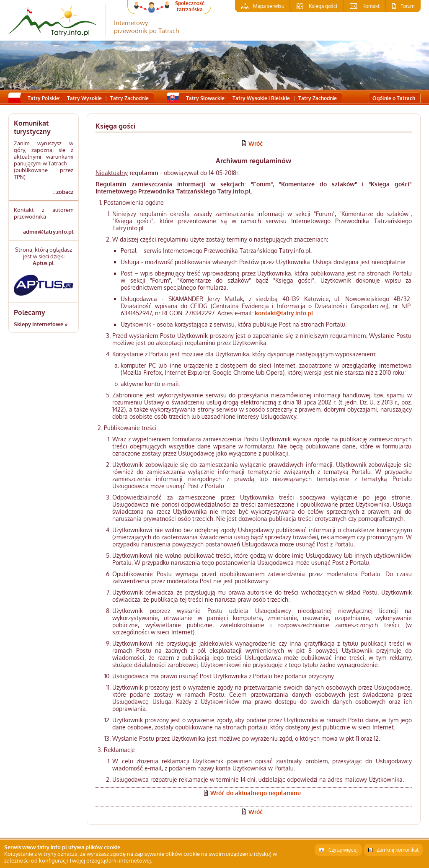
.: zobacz (63, 192)
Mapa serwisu (269, 6)
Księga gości (323, 6)
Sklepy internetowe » (41, 324)
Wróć (256, 143)
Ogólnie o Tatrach (394, 98)
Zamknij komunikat (398, 850)
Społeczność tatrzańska (190, 6)
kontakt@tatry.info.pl (284, 313)
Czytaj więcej (343, 850)
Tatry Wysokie (84, 98)
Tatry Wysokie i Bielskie (261, 98)
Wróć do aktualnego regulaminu (256, 793)
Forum (407, 6)
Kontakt (371, 6)
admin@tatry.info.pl (48, 232)
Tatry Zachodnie (129, 98)
